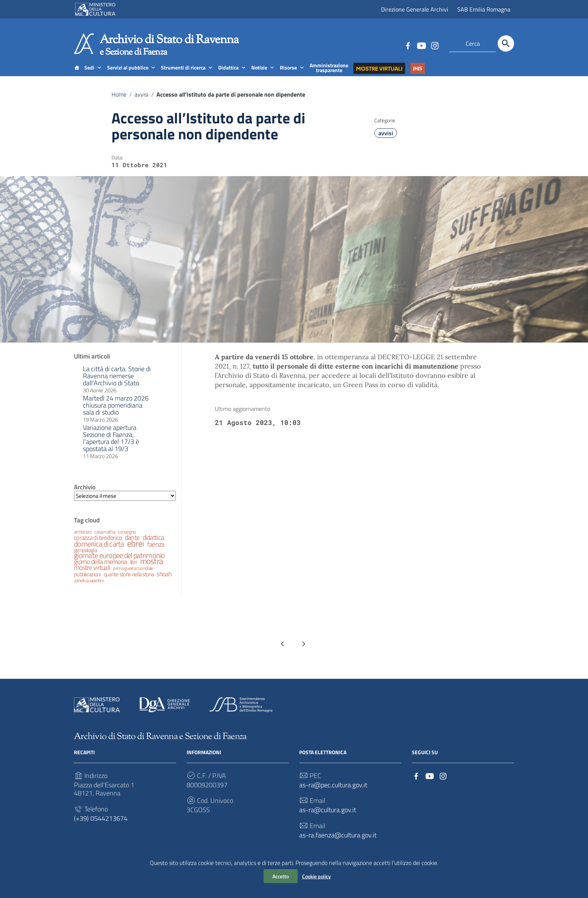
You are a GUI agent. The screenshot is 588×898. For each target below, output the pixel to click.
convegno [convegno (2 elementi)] (127, 539)
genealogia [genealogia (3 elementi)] (85, 557)
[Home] (77, 75)
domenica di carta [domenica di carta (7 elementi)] (99, 551)
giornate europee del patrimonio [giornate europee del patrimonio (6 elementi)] (119, 563)
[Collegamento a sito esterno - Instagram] (434, 45)
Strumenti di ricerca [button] (187, 75)
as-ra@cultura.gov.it (328, 818)
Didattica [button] (232, 75)
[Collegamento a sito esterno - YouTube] (421, 45)
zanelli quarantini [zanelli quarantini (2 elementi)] (89, 588)
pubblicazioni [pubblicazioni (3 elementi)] (87, 581)
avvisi (141, 102)
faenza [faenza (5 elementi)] (156, 551)
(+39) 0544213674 (101, 826)
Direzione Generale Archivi (415, 9)
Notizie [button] (263, 75)
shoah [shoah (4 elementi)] (164, 581)
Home (119, 102)
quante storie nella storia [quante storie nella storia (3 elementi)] (129, 581)
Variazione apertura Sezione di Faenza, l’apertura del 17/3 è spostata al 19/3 (111, 445)
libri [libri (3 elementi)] (133, 569)
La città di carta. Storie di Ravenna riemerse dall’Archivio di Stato (117, 383)
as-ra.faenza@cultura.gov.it (338, 842)
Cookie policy (316, 876)
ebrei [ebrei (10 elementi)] (135, 550)
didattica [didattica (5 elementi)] (154, 544)
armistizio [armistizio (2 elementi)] (83, 539)
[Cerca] (506, 43)
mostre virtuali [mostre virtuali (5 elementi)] (92, 575)
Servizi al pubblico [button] (131, 75)
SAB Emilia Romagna (484, 9)
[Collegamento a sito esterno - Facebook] (408, 45)
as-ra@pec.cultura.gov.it (333, 792)
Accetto (281, 876)
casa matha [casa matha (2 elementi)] (105, 539)
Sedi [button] (93, 75)
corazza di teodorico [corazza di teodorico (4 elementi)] (98, 545)
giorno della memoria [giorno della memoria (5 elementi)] (101, 569)
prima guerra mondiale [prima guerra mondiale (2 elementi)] (133, 575)
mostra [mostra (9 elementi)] (152, 568)
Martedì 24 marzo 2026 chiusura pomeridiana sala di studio (116, 412)
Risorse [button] (292, 75)
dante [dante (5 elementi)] (132, 544)
